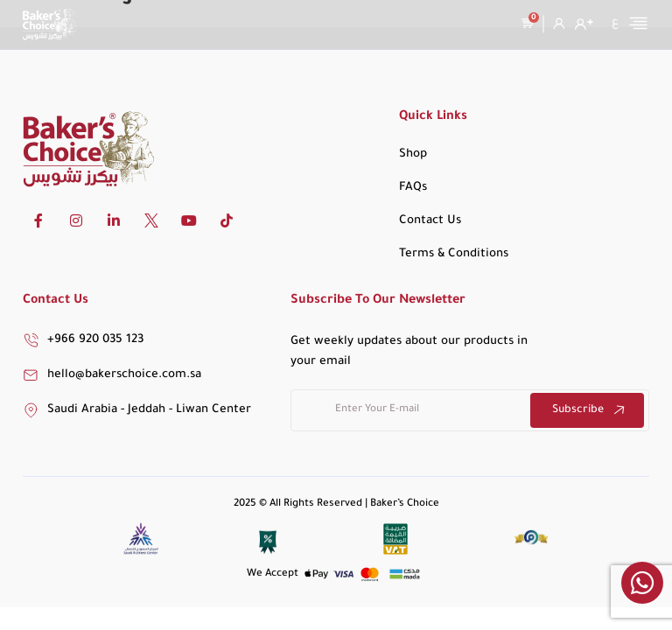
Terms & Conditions (454, 254)
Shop (413, 154)
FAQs (413, 188)
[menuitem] (615, 23)
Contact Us (430, 221)
